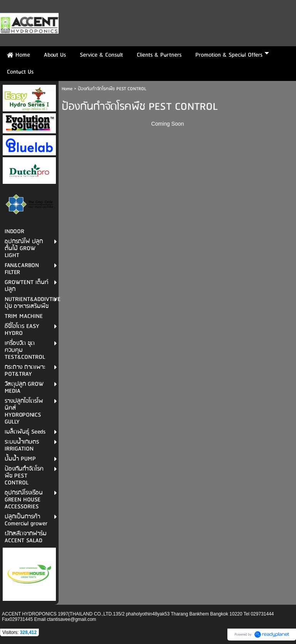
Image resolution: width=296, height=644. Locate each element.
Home (67, 89)
